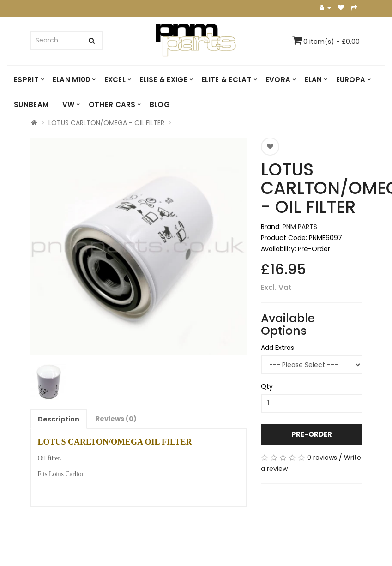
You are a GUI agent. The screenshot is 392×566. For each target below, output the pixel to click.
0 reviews (322, 458)
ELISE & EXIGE (163, 80)
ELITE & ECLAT (226, 80)
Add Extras (277, 348)
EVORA (278, 80)
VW (69, 105)
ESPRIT (26, 80)
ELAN (313, 80)
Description (59, 419)
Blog (160, 105)
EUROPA (351, 80)
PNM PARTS (300, 227)
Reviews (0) (116, 419)
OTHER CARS (112, 105)
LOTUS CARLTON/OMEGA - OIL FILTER (106, 123)
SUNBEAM (31, 105)
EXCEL (115, 80)
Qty (267, 386)
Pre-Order (312, 434)
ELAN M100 (72, 80)
